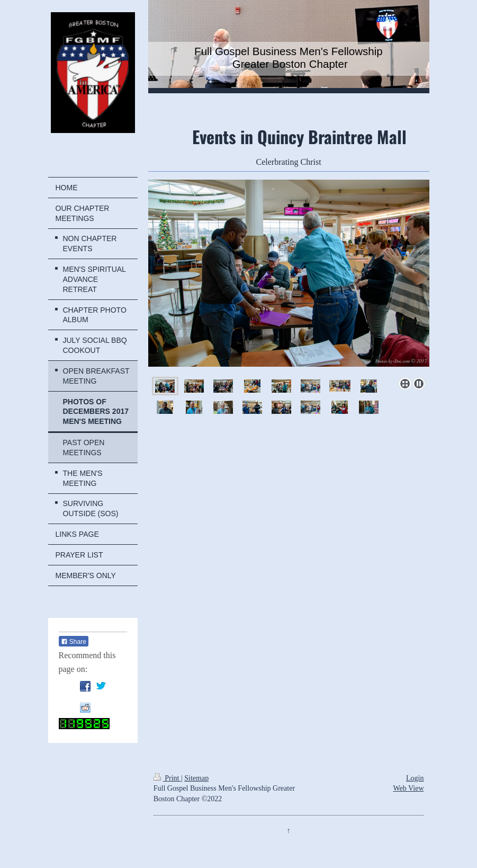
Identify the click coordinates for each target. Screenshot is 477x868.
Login (415, 778)
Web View (408, 788)
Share (74, 642)
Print (167, 778)
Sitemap (196, 778)
